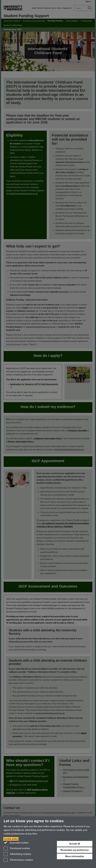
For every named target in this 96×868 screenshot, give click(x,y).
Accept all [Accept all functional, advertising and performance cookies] (75, 844)
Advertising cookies (17, 854)
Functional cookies (17, 849)
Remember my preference (75, 850)
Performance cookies (18, 860)
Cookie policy (11, 839)
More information (75, 856)
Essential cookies (16, 842)
